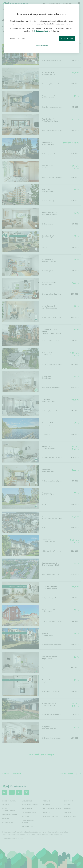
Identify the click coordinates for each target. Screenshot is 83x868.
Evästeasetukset (41, 31)
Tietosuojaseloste (41, 45)
